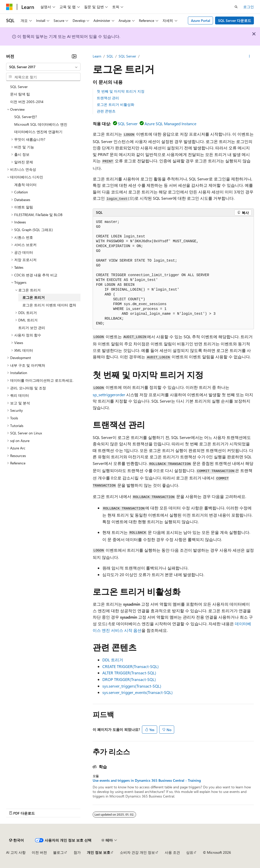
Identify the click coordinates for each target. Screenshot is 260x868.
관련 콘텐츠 (106, 111)
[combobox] (43, 67)
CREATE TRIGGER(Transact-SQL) (131, 666)
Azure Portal (201, 20)
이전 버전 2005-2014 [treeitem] (27, 102)
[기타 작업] (249, 56)
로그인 (249, 7)
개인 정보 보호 (99, 852)
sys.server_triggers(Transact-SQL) (132, 686)
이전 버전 (39, 852)
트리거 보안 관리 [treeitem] (32, 328)
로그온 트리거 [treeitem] (34, 297)
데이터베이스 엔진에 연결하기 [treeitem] (38, 132)
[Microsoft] (9, 7)
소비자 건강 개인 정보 (137, 852)
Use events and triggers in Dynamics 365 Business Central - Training (147, 780)
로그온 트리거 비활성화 (116, 104)
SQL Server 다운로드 (235, 20)
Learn (97, 56)
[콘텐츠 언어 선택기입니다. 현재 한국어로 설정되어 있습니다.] (17, 840)
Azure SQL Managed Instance (170, 124)
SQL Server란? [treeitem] (26, 117)
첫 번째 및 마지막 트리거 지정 (121, 91)
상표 (190, 852)
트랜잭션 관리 (108, 98)
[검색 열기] (236, 7)
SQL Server (127, 56)
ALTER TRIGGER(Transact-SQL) (129, 673)
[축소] (74, 56)
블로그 (58, 852)
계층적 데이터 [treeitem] (25, 185)
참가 (77, 852)
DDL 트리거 (113, 660)
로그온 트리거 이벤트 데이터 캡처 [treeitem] (49, 305)
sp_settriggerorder (109, 395)
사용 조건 (172, 852)
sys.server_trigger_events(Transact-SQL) (137, 692)
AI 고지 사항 (16, 852)
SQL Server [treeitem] (19, 87)
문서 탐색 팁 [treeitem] (20, 94)
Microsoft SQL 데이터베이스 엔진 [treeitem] (41, 124)
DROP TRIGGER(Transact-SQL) (129, 679)
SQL (110, 56)
